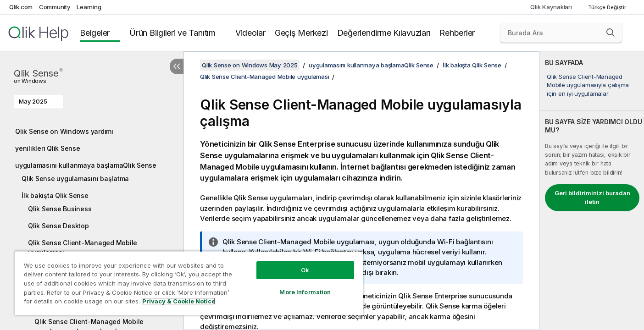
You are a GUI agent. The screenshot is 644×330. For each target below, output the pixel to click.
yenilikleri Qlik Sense (48, 148)
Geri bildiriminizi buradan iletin (592, 198)
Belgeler (95, 33)
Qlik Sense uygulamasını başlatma (75, 179)
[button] (611, 33)
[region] (189, 283)
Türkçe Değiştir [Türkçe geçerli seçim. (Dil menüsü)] (608, 7)
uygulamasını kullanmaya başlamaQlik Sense (86, 165)
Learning (89, 7)
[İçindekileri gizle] (177, 66)
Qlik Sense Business (60, 209)
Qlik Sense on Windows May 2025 (250, 65)
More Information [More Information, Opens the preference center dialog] (305, 292)
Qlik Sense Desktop (58, 226)
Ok (305, 270)
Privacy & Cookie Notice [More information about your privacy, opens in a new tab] (179, 301)
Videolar (250, 33)
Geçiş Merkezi (301, 33)
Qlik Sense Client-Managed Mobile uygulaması (83, 247)
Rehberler (457, 33)
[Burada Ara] (561, 33)
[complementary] (592, 191)
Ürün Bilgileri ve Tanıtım (172, 33)
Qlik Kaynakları (551, 7)
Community (55, 7)
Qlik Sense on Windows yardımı (64, 131)
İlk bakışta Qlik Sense (55, 195)
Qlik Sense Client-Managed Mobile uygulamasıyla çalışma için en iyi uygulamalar (588, 85)
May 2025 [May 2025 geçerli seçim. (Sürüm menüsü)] (34, 101)
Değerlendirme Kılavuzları (384, 33)
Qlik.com (21, 7)
